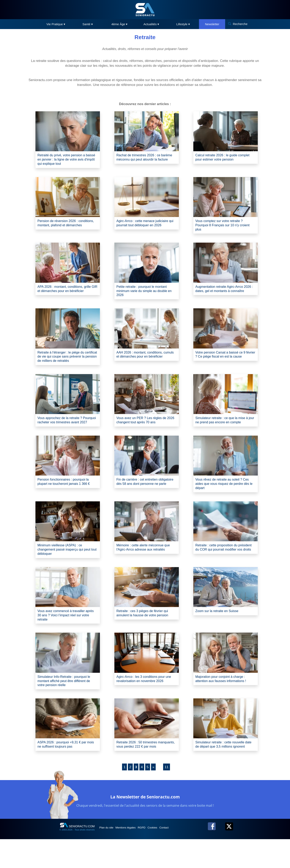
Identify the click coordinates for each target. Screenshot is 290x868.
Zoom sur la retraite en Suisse (220, 631)
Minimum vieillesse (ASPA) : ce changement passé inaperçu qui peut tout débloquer (67, 569)
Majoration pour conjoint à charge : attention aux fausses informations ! (224, 701)
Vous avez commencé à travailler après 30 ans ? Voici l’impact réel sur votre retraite (67, 636)
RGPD (151, 856)
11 (167, 796)
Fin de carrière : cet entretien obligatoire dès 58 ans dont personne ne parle (146, 501)
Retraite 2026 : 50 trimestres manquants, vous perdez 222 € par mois (144, 770)
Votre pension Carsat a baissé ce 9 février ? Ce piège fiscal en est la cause (223, 362)
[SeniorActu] (145, 10)
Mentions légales (131, 856)
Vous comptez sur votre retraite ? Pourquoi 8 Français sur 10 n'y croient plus (222, 228)
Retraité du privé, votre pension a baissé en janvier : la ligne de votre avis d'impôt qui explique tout (65, 160)
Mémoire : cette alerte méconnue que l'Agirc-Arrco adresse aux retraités (146, 566)
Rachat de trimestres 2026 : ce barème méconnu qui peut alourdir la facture (146, 160)
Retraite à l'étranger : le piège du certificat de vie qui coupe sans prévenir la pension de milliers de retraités (64, 364)
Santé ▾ (88, 24)
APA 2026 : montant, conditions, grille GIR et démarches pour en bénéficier (67, 295)
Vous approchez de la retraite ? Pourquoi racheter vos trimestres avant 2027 (64, 434)
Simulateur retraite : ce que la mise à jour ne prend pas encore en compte (225, 432)
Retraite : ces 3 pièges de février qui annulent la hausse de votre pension (146, 634)
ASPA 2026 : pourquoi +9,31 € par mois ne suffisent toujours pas (65, 768)
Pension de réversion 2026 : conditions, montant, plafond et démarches (62, 228)
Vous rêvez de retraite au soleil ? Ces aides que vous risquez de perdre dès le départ (225, 501)
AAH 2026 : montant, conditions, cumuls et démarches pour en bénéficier (142, 362)
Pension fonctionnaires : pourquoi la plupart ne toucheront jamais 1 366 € (66, 501)
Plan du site (108, 856)
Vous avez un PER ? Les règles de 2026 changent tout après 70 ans (144, 432)
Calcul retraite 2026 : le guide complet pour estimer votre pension (224, 158)
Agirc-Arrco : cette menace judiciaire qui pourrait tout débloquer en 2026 (146, 225)
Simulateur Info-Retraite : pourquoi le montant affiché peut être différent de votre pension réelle (67, 703)
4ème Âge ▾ (120, 24)
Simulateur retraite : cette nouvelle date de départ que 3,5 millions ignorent (223, 770)
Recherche (240, 24)
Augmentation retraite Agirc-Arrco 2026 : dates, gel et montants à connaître (222, 295)
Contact (179, 856)
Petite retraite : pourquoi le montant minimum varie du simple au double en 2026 (145, 295)
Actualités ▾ (151, 24)
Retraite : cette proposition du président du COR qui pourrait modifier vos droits (219, 569)
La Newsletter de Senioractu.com (145, 825)
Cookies (165, 856)
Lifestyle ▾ (183, 24)
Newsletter (212, 24)
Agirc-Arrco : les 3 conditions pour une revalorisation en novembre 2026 (144, 703)
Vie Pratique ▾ (56, 24)
